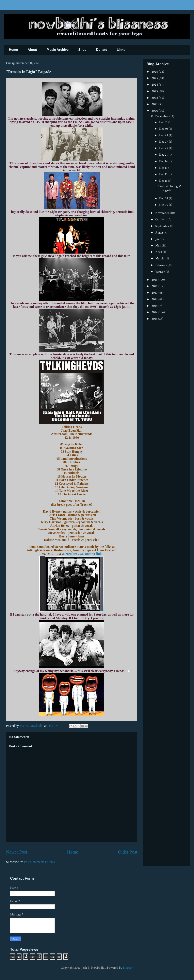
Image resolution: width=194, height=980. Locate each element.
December (162, 116)
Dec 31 (164, 122)
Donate (102, 50)
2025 (155, 78)
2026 (155, 72)
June (159, 239)
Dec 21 (164, 155)
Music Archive (58, 50)
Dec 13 (164, 168)
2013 (155, 319)
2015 (155, 306)
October (161, 219)
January (160, 272)
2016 (155, 299)
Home (13, 50)
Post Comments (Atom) (39, 862)
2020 (155, 111)
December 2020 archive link (82, 554)
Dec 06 (164, 205)
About (32, 50)
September (163, 226)
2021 (155, 104)
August (160, 233)
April (159, 252)
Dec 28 (164, 135)
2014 (155, 312)
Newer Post (17, 852)
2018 (155, 286)
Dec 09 (164, 198)
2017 (155, 293)
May (159, 246)
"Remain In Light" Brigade (170, 188)
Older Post (128, 852)
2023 (155, 91)
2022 (155, 98)
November (163, 213)
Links (121, 50)
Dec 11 (164, 181)
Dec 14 (164, 161)
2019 (155, 280)
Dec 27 (164, 142)
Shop (82, 50)
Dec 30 (164, 129)
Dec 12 (164, 174)
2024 (155, 85)
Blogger (128, 968)
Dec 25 (164, 148)
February (161, 265)
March (160, 259)
